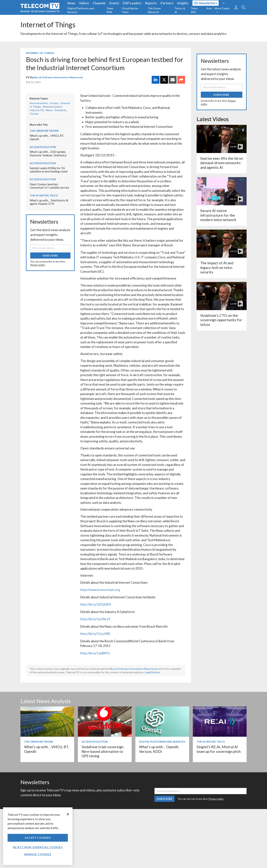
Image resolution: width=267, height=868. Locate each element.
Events (114, 3)
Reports (151, 3)
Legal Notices (153, 672)
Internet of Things (48, 25)
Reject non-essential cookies (38, 847)
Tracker (34, 114)
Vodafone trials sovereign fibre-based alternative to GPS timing (103, 751)
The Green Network (154, 10)
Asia (209, 8)
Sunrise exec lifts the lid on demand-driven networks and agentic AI (222, 163)
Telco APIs (194, 10)
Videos (84, 3)
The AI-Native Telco (44, 195)
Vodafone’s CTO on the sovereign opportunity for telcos (221, 320)
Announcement (39, 103)
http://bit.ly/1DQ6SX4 (96, 604)
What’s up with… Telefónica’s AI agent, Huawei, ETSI (49, 202)
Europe (54, 103)
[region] (38, 836)
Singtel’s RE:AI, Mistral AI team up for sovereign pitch (219, 749)
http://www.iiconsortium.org (100, 590)
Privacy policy (38, 265)
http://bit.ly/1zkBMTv (95, 653)
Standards (60, 110)
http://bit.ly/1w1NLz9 (95, 619)
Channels (99, 3)
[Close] (68, 814)
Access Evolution (43, 147)
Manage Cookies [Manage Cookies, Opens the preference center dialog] (38, 854)
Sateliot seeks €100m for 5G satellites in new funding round (48, 170)
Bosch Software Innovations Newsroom (58, 77)
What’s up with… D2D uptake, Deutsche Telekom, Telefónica (48, 153)
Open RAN (110, 10)
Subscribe (50, 255)
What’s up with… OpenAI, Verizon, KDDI (159, 749)
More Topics (222, 10)
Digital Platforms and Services (81, 10)
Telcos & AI (180, 10)
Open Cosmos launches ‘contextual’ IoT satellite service (49, 186)
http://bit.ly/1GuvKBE (95, 634)
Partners (167, 3)
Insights (183, 3)
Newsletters (206, 3)
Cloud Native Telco (130, 10)
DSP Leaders (132, 3)
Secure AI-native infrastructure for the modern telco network (218, 215)
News (71, 3)
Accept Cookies (38, 838)
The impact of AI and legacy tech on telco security (217, 267)
